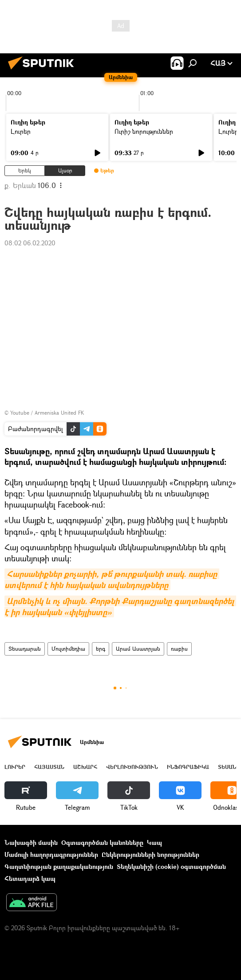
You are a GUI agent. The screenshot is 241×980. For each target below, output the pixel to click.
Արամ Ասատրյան (138, 649)
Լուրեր (21, 131)
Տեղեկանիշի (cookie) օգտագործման (171, 866)
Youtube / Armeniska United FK (47, 413)
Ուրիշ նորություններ (144, 131)
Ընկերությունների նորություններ (150, 854)
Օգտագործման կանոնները (102, 842)
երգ (101, 649)
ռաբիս (179, 649)
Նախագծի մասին (31, 842)
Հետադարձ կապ (30, 878)
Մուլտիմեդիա (68, 649)
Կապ (154, 842)
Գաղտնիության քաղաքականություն (59, 866)
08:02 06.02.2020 (30, 243)
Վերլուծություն (132, 767)
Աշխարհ (85, 767)
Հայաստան (49, 767)
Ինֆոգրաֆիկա (188, 767)
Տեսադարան (25, 649)
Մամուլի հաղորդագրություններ (51, 854)
